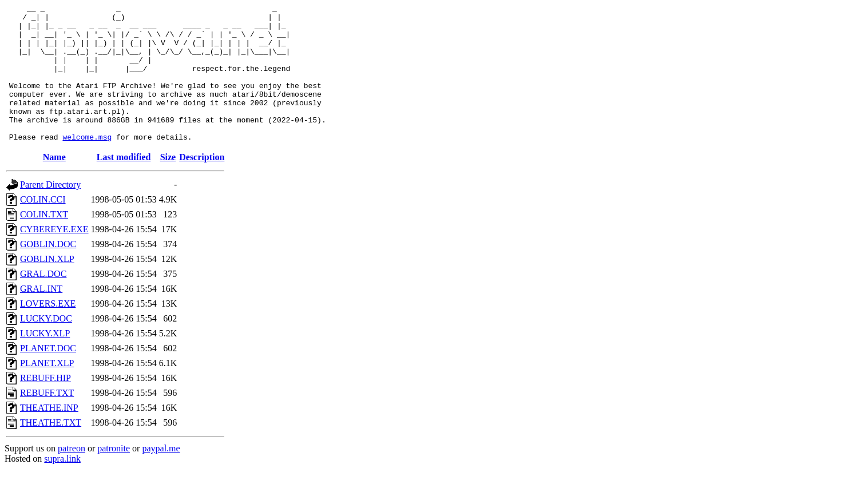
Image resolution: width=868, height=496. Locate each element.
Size (168, 184)
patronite (114, 476)
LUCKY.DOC (46, 346)
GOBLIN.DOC (48, 271)
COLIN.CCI (43, 227)
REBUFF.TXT (47, 420)
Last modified (124, 184)
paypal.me (161, 476)
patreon (72, 476)
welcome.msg (87, 164)
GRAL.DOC (43, 301)
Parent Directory (50, 212)
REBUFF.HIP (45, 405)
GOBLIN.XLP (47, 286)
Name (54, 184)
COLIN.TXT (44, 242)
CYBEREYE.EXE (54, 257)
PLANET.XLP (47, 390)
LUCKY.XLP (45, 361)
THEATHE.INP (49, 435)
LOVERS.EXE (48, 331)
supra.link (62, 486)
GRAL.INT (41, 316)
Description (202, 184)
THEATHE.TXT (51, 450)
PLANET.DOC (48, 376)
